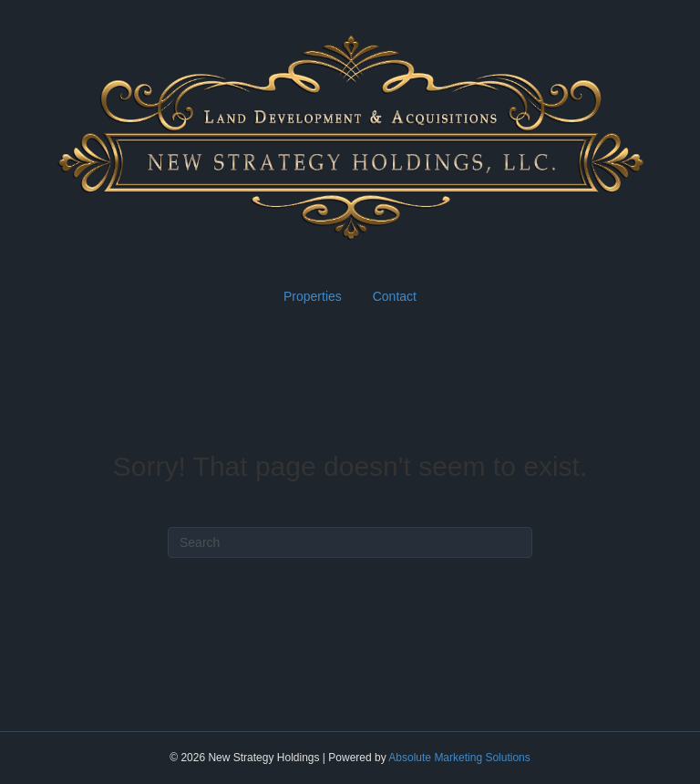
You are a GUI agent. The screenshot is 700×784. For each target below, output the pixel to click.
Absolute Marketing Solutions (459, 758)
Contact (395, 296)
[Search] (350, 542)
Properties (313, 296)
